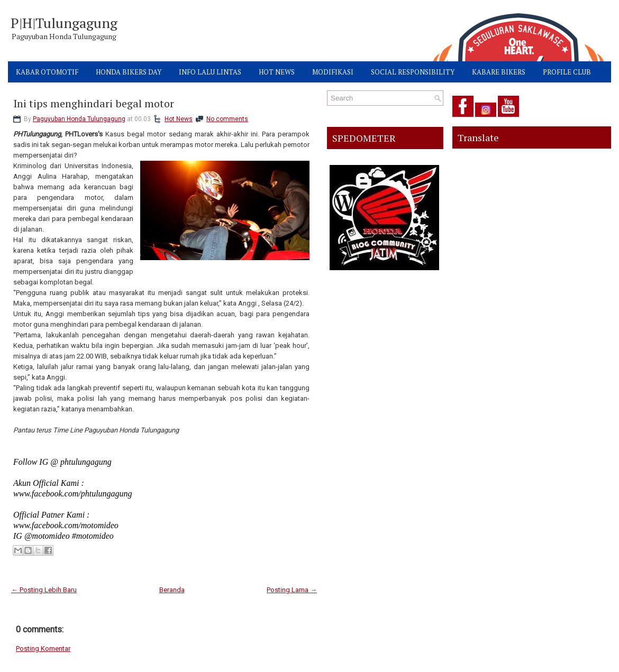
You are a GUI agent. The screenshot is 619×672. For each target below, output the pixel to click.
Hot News (179, 119)
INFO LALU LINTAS (210, 72)
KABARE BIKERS (499, 72)
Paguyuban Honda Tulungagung (79, 119)
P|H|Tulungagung (64, 23)
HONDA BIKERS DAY (129, 72)
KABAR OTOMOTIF (47, 72)
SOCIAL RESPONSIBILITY (413, 72)
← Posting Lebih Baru (44, 590)
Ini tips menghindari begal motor (94, 104)
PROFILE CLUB (567, 72)
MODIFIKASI (333, 72)
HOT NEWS (277, 72)
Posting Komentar (43, 648)
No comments (227, 119)
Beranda (172, 590)
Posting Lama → (292, 590)
